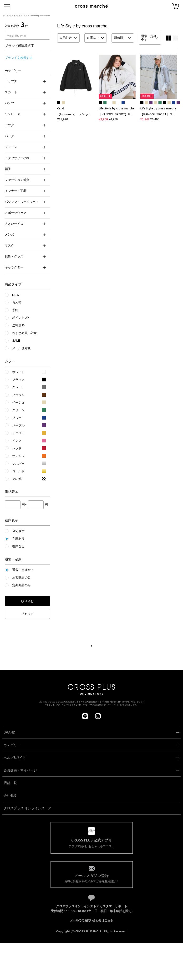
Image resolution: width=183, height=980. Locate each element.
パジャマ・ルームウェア (25, 202)
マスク (25, 245)
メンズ (25, 234)
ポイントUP (20, 318)
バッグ (25, 136)
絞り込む (27, 601)
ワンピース (25, 114)
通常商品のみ (21, 577)
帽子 (25, 169)
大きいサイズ (25, 224)
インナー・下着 (25, 191)
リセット (27, 614)
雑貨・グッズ (25, 256)
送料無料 (18, 325)
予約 (15, 310)
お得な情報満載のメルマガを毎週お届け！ (92, 878)
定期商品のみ (21, 585)
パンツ (25, 103)
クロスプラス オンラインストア (15, 16)
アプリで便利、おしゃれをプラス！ (92, 843)
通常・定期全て (23, 570)
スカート (25, 92)
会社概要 (10, 795)
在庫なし (18, 546)
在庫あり (18, 539)
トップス (25, 81)
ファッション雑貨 (25, 180)
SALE (16, 341)
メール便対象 (21, 348)
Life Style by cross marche (40, 16)
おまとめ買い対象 (25, 333)
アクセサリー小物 (25, 158)
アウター (25, 125)
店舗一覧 (10, 783)
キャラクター (25, 267)
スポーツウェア (25, 213)
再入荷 (17, 302)
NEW (16, 295)
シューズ (25, 147)
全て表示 (18, 531)
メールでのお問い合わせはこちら (91, 920)
